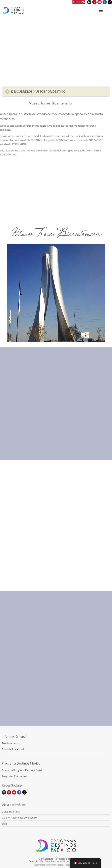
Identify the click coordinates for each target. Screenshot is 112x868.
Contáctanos (46, 859)
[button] (56, 92)
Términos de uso (64, 859)
